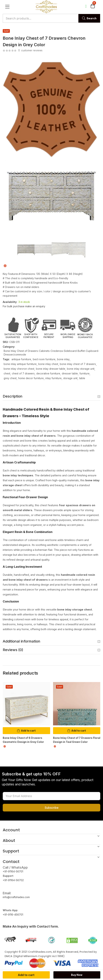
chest (7, 373)
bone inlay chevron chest (19, 369)
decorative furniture (48, 373)
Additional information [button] (51, 641)
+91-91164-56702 (13, 880)
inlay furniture (54, 378)
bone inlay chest (48, 364)
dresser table (70, 373)
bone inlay (63, 359)
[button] (93, 7)
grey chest (10, 378)
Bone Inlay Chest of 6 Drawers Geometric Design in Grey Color (23, 740)
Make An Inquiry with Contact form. (31, 926)
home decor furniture (31, 378)
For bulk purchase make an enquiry (24, 306)
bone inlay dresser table (51, 369)
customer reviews (30, 50)
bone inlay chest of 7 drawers (78, 364)
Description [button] (51, 396)
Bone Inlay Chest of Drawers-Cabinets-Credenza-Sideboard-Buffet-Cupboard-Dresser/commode (51, 353)
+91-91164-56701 (13, 871)
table (82, 378)
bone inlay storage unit (81, 369)
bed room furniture (44, 359)
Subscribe (52, 808)
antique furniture (21, 359)
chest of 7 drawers (23, 373)
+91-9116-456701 (13, 915)
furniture (84, 373)
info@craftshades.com (16, 897)
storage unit (70, 378)
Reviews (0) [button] (51, 650)
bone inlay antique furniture (20, 364)
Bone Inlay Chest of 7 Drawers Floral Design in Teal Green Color (77, 740)
